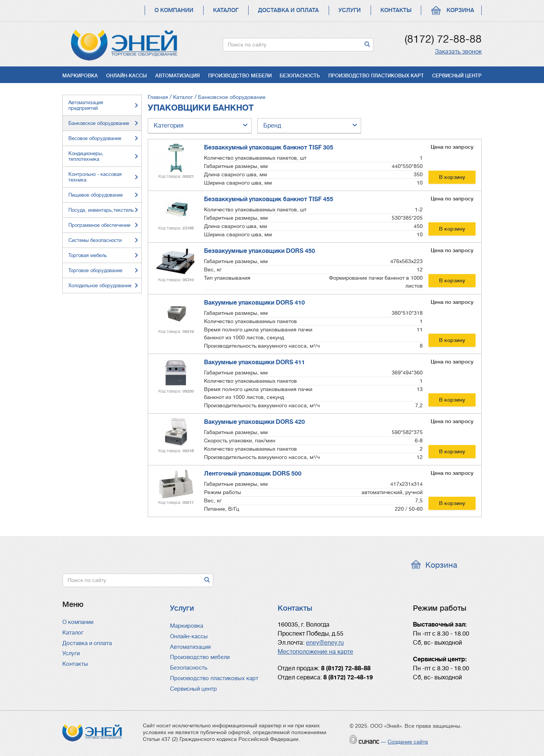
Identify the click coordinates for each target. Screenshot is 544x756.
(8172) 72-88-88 (443, 39)
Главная (158, 97)
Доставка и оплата (288, 10)
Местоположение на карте (315, 652)
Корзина (460, 10)
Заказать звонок (458, 52)
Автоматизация (178, 76)
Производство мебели (240, 76)
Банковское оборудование (232, 97)
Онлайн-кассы (127, 76)
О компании (174, 10)
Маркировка (80, 76)
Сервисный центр (457, 76)
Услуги (350, 10)
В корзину (452, 177)
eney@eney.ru (325, 643)
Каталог (226, 10)
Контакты (396, 10)
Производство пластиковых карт (376, 76)
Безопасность (300, 76)
